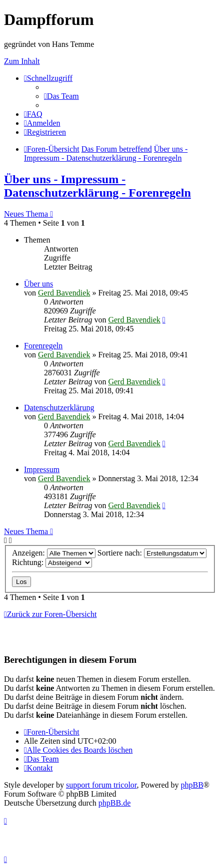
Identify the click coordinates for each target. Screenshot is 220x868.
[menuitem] (61, 96)
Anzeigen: (54, 553)
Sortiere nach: (152, 553)
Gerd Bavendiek (64, 293)
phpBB (192, 785)
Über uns (38, 284)
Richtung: (52, 562)
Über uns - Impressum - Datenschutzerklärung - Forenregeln (97, 186)
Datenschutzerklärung (59, 408)
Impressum (42, 469)
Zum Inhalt (22, 61)
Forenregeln (43, 346)
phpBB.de (114, 803)
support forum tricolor (101, 785)
